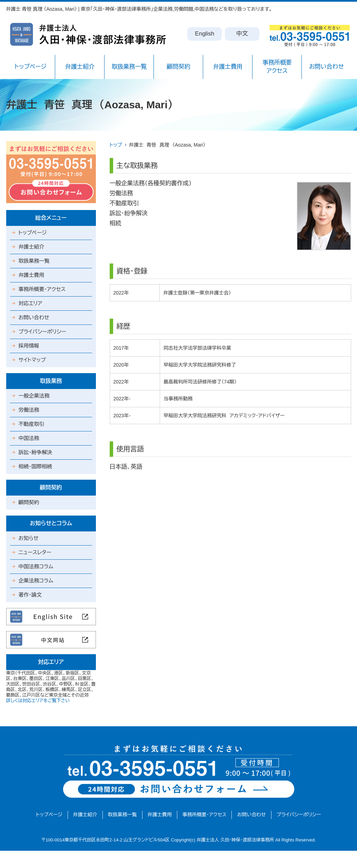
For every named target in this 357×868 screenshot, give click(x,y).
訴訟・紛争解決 (36, 452)
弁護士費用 (228, 67)
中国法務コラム (36, 566)
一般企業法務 (34, 396)
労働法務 (29, 410)
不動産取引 (32, 424)
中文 (242, 34)
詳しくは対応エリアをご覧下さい (38, 701)
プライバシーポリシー (42, 332)
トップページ (31, 67)
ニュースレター (35, 552)
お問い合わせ (326, 67)
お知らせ (29, 538)
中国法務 (29, 438)
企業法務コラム (36, 581)
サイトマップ (32, 360)
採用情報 (29, 346)
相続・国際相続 (36, 466)
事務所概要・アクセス (42, 289)
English (205, 34)
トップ (116, 145)
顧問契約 (178, 67)
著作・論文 (30, 595)
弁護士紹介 (80, 67)
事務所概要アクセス (277, 67)
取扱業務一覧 (129, 67)
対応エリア (31, 303)
